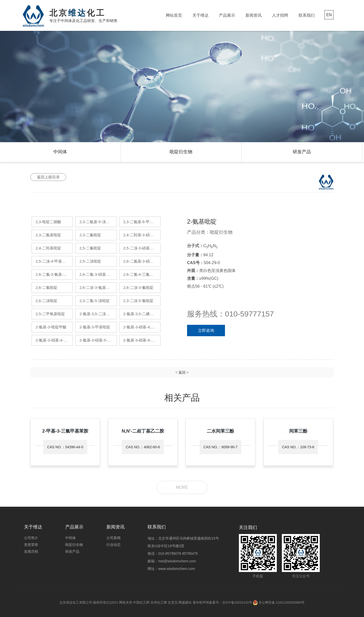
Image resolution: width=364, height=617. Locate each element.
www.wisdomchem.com (177, 569)
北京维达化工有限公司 (76, 602)
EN (329, 15)
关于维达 (200, 15)
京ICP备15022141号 (237, 602)
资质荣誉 (31, 545)
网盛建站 (185, 602)
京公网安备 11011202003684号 (282, 602)
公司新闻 (113, 538)
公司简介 (31, 538)
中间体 (60, 152)
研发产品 (302, 152)
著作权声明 (201, 602)
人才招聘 (280, 15)
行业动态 (113, 545)
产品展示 (227, 15)
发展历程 (31, 551)
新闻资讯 (254, 15)
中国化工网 (141, 602)
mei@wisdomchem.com (177, 561)
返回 (182, 372)
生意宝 (173, 602)
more (182, 487)
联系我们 (307, 15)
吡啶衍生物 (181, 152)
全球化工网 (159, 602)
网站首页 (174, 15)
